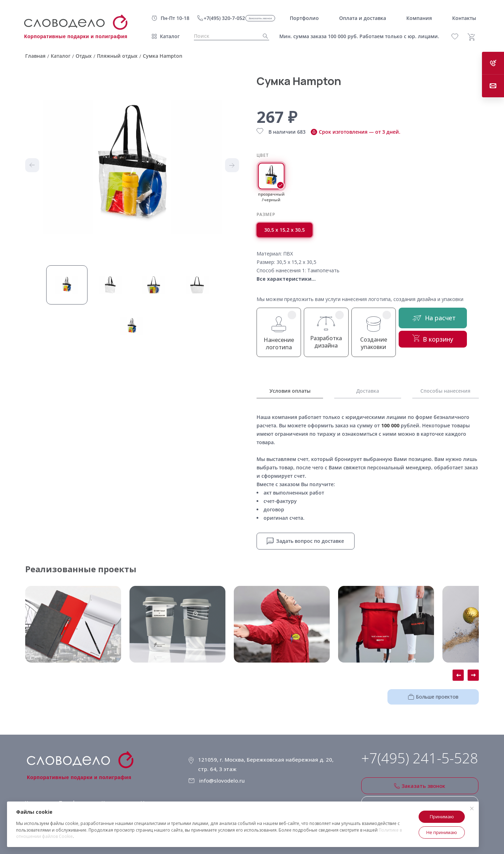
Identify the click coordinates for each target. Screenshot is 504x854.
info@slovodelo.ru (225, 773)
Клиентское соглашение (221, 793)
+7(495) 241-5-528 (420, 756)
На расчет (444, 320)
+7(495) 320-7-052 (224, 18)
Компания (112, 795)
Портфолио (72, 795)
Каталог (170, 36)
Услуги (146, 795)
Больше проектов (442, 694)
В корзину (444, 343)
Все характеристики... (286, 279)
